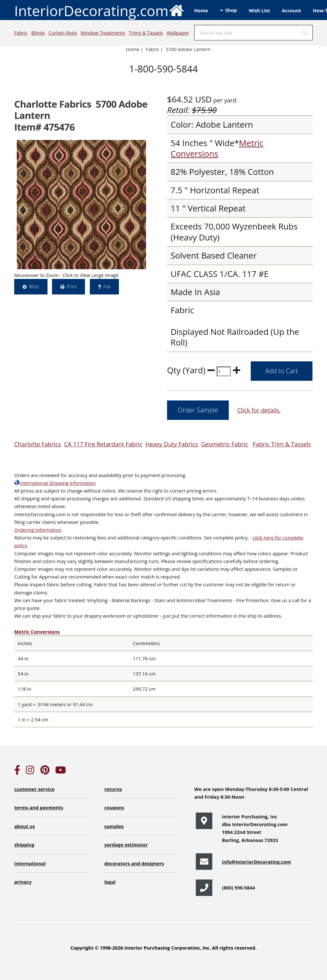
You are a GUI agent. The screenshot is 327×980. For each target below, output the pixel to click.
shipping (24, 845)
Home (201, 10)
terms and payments (39, 807)
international (30, 863)
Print (72, 286)
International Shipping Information (55, 483)
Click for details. (259, 410)
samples (114, 826)
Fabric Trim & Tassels (282, 444)
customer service (34, 789)
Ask (107, 286)
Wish (34, 286)
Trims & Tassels (146, 33)
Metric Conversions (217, 148)
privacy (23, 882)
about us (25, 826)
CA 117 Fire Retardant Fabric (103, 444)
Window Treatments (103, 33)
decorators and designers (134, 863)
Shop (231, 10)
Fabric (21, 33)
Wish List (259, 10)
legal (110, 882)
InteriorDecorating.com (99, 10)
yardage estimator (126, 845)
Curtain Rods (63, 33)
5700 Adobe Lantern (188, 49)
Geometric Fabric (225, 444)
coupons (114, 807)
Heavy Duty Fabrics (172, 444)
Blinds (38, 33)
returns (113, 789)
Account (291, 10)
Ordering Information (38, 530)
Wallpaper (178, 33)
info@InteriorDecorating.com (257, 862)
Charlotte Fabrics (38, 444)
